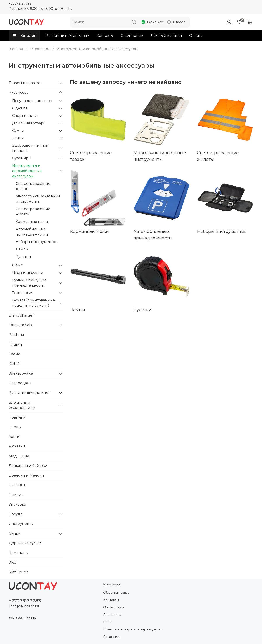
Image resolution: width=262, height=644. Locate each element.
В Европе (176, 22)
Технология (23, 293)
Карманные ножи (32, 222)
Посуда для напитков (32, 101)
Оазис (14, 354)
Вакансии (111, 637)
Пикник (16, 495)
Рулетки (23, 257)
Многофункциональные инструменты (38, 199)
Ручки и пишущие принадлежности (29, 283)
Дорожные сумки (25, 543)
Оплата (196, 36)
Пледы (15, 427)
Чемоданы (19, 553)
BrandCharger (21, 315)
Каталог (24, 36)
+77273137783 (20, 4)
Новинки (17, 417)
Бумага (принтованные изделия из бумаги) (34, 303)
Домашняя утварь (29, 123)
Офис (17, 265)
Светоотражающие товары (33, 186)
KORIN (15, 364)
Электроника (21, 373)
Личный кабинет (167, 36)
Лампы (22, 249)
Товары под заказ (25, 83)
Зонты (18, 138)
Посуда (16, 514)
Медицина (19, 456)
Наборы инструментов (36, 242)
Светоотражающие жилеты (33, 212)
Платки (15, 344)
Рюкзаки (17, 446)
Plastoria (16, 335)
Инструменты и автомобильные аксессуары (27, 171)
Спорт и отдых (25, 116)
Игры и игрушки (28, 273)
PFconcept (40, 49)
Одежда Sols (20, 325)
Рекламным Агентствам (68, 36)
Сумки (18, 131)
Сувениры (22, 158)
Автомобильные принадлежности (32, 232)
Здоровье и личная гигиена (30, 148)
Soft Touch (18, 572)
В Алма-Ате (152, 22)
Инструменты (21, 524)
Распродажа (20, 383)
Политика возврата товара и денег (133, 629)
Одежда (20, 108)
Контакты (105, 36)
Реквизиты (112, 615)
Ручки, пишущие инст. (29, 393)
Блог (107, 622)
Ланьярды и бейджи (28, 466)
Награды (17, 485)
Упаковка (17, 504)
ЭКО (13, 562)
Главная (16, 49)
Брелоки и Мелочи (26, 475)
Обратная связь (116, 593)
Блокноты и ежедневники (22, 405)
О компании (132, 36)
